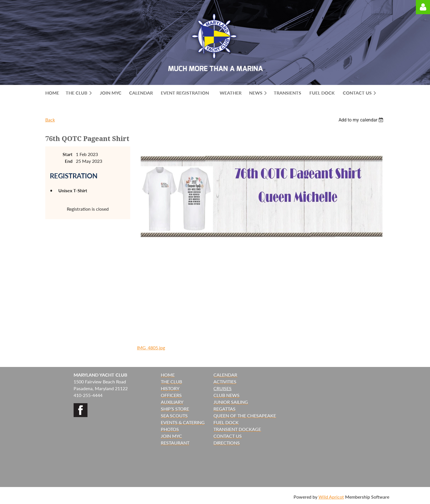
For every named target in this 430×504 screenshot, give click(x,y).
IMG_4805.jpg (151, 348)
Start (68, 154)
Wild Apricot (331, 497)
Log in (423, 7)
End (69, 161)
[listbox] (362, 120)
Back (50, 120)
